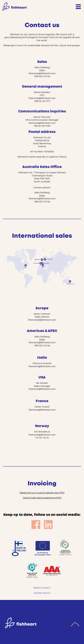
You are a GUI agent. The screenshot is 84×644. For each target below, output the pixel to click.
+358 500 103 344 (42, 76)
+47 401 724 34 (42, 438)
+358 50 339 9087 (42, 126)
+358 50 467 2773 (42, 101)
